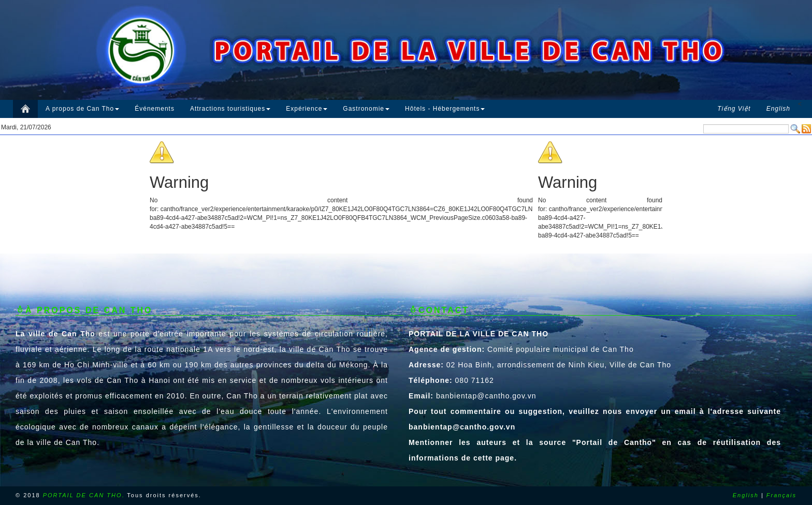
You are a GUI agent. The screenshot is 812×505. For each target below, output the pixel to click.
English (746, 495)
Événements (155, 109)
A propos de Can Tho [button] (82, 109)
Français (781, 495)
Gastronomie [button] (366, 109)
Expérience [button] (307, 109)
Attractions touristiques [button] (230, 109)
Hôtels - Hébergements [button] (445, 109)
